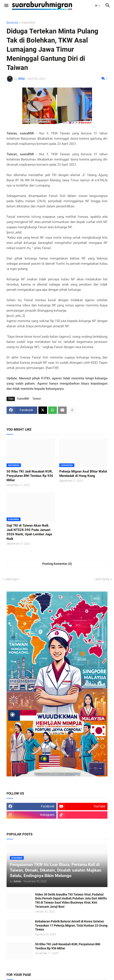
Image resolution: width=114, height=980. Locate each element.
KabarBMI (28, 23)
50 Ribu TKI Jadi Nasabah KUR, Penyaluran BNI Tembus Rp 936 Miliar (30, 476)
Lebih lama (102, 579)
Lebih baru (12, 579)
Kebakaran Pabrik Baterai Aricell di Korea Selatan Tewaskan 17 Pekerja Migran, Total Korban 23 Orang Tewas (71, 925)
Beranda (12, 23)
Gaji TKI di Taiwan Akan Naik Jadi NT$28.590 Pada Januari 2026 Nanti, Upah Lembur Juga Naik (29, 532)
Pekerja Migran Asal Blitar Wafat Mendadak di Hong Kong (83, 474)
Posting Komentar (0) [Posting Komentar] (57, 564)
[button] (6, 6)
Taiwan (37, 399)
